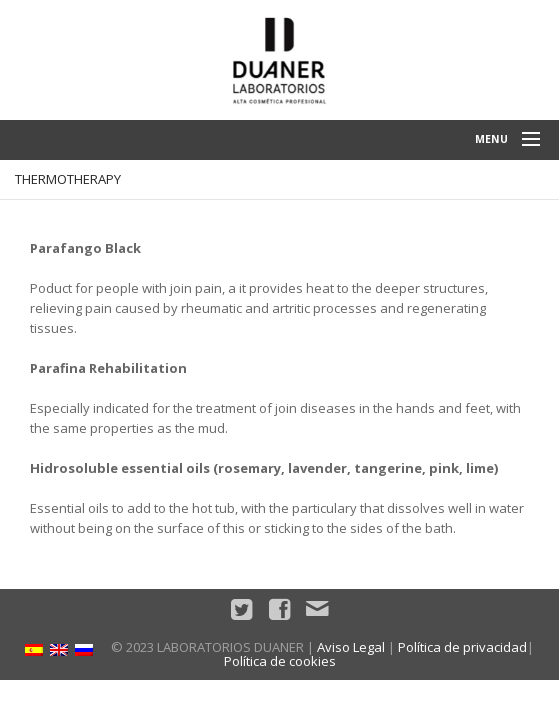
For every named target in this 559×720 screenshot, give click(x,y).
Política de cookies (280, 661)
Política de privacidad (462, 647)
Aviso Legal (351, 647)
